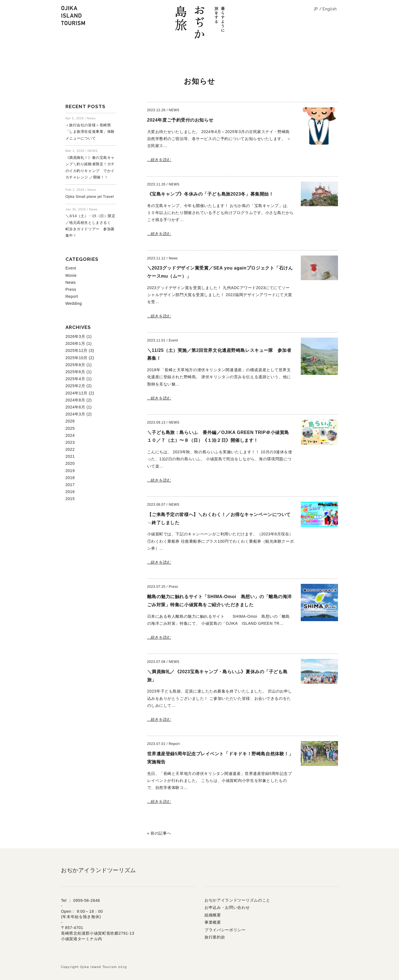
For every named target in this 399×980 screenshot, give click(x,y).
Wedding (74, 303)
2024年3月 (75, 414)
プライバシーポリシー (225, 930)
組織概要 (213, 915)
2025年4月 (75, 379)
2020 (70, 463)
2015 (70, 499)
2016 (70, 492)
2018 (70, 478)
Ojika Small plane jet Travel (90, 197)
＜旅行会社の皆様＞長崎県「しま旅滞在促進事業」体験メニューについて (90, 132)
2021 (70, 456)
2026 (70, 421)
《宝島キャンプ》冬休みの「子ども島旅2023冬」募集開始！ (210, 194)
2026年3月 (75, 336)
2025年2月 (75, 386)
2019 (70, 471)
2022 (70, 449)
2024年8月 (75, 400)
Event (71, 268)
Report (72, 296)
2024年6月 (75, 407)
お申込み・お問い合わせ (227, 907)
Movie (71, 275)
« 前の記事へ (159, 833)
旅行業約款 (215, 937)
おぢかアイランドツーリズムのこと (237, 900)
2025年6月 (75, 372)
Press (71, 289)
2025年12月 (77, 350)
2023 (70, 442)
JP (316, 9)
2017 (70, 485)
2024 (70, 435)
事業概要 (213, 922)
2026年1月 (75, 343)
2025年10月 (77, 358)
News (71, 282)
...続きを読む (159, 160)
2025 (70, 428)
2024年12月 (77, 393)
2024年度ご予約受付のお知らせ (180, 120)
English (330, 9)
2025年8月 (75, 365)
